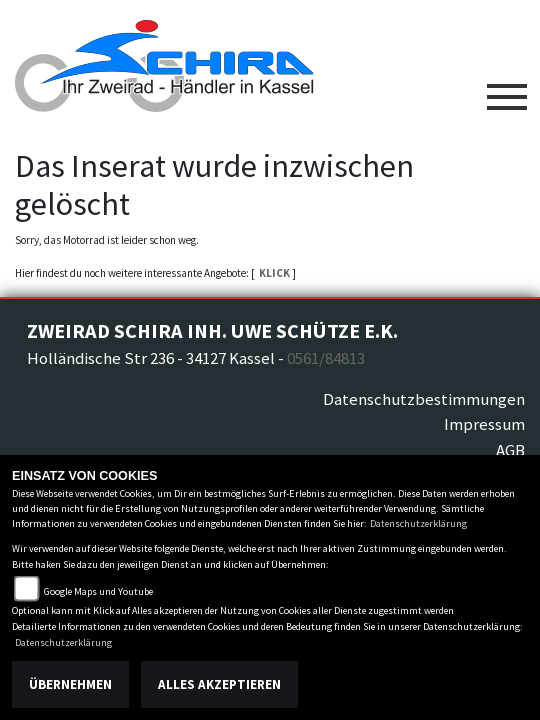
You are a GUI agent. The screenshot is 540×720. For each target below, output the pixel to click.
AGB (510, 450)
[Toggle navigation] (507, 89)
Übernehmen (70, 684)
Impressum (484, 424)
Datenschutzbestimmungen (424, 399)
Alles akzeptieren (219, 684)
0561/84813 (326, 358)
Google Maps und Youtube (98, 591)
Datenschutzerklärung (418, 523)
